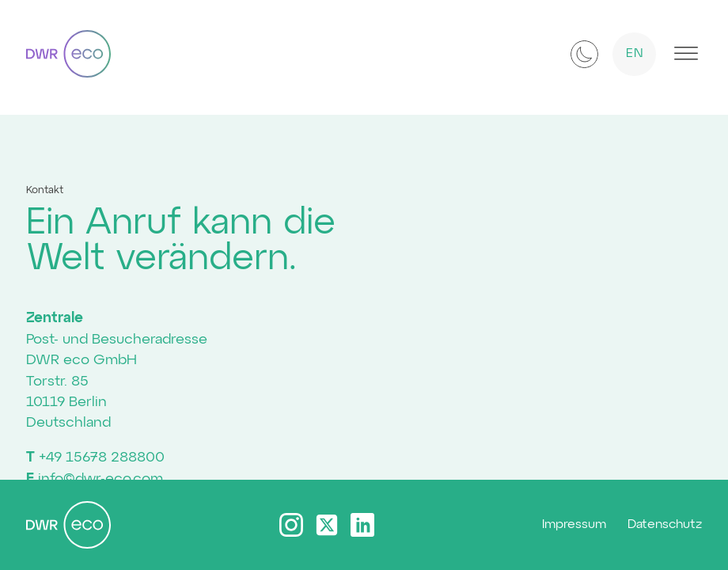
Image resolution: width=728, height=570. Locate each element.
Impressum (574, 525)
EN (635, 54)
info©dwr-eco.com (100, 479)
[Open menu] (686, 54)
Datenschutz (665, 525)
